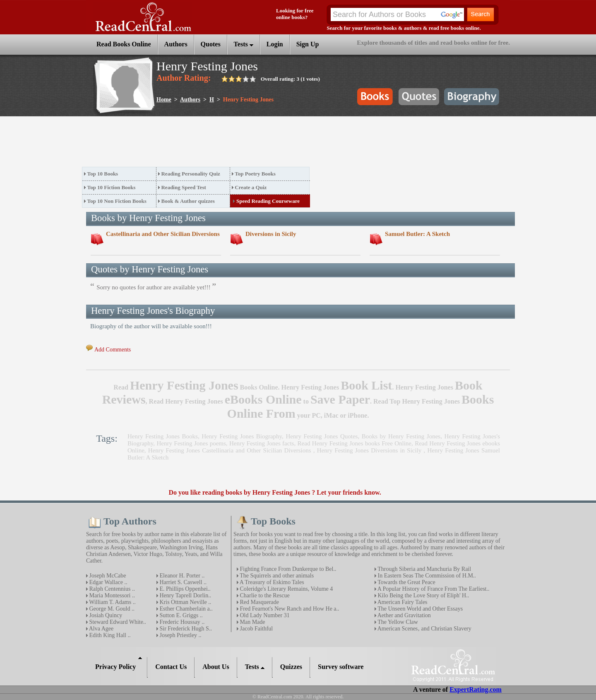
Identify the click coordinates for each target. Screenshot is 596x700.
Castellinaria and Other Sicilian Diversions (163, 234)
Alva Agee (101, 629)
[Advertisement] (233, 144)
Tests (244, 44)
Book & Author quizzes (188, 201)
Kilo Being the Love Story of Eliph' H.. (423, 595)
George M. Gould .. (111, 609)
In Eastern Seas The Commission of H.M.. (426, 576)
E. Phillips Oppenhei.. (184, 589)
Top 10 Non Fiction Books (117, 201)
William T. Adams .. (112, 602)
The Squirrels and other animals (276, 576)
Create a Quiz (251, 187)
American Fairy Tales (402, 602)
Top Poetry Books (255, 174)
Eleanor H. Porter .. (181, 576)
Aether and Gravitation (404, 615)
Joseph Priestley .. (180, 635)
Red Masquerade (259, 602)
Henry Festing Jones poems (191, 443)
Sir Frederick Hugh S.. (185, 629)
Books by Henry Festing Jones (401, 436)
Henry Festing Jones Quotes (322, 436)
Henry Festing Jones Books (163, 436)
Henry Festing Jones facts (262, 443)
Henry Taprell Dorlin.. (185, 595)
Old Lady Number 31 (264, 615)
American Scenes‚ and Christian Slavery (424, 629)
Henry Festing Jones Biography (242, 436)
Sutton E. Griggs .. (180, 615)
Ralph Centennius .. (111, 589)
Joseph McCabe (107, 576)
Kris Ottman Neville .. (185, 602)
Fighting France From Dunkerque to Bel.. (287, 569)
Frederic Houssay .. (181, 622)
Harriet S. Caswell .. (182, 582)
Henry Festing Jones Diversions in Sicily (370, 450)
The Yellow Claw (397, 622)
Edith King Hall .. (109, 635)
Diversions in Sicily (271, 234)
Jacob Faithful (256, 629)
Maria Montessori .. (111, 595)
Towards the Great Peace (406, 582)
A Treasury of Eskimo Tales (271, 582)
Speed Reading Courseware (268, 201)
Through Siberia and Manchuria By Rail (424, 569)
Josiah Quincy (105, 615)
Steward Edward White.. (117, 622)
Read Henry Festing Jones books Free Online (354, 443)
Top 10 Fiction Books (112, 187)
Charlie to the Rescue (264, 595)
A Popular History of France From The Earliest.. (433, 589)
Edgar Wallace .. (107, 582)
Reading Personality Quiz (190, 174)
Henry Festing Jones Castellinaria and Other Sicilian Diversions (231, 450)
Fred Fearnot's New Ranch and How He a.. (289, 609)
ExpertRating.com (476, 689)
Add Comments (113, 350)
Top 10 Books (103, 174)
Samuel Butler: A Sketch (417, 234)
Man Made (252, 622)
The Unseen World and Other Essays (419, 609)
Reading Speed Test (183, 187)
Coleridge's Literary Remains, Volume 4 (286, 589)
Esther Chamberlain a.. (185, 609)
